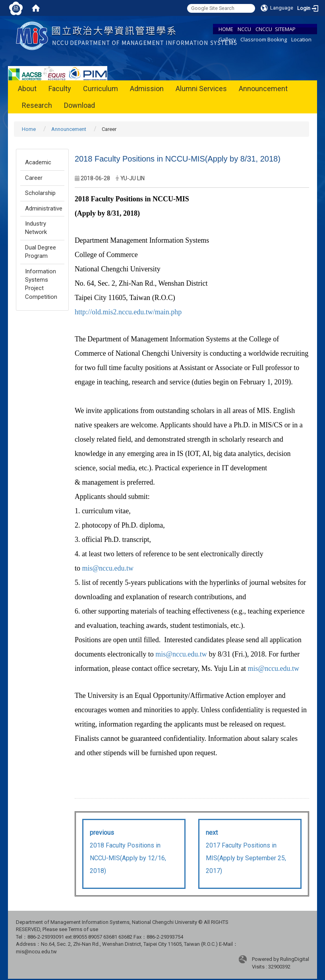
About (27, 89)
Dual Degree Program (41, 252)
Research (37, 105)
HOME (226, 29)
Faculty (60, 89)
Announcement (263, 89)
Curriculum (101, 89)
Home (29, 129)
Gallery (227, 39)
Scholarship (40, 193)
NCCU (244, 29)
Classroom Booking (264, 39)
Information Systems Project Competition (41, 284)
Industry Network (36, 228)
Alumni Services (201, 89)
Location (301, 39)
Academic (38, 162)
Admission (147, 89)
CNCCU (264, 29)
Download (79, 105)
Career (34, 178)
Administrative (44, 208)
